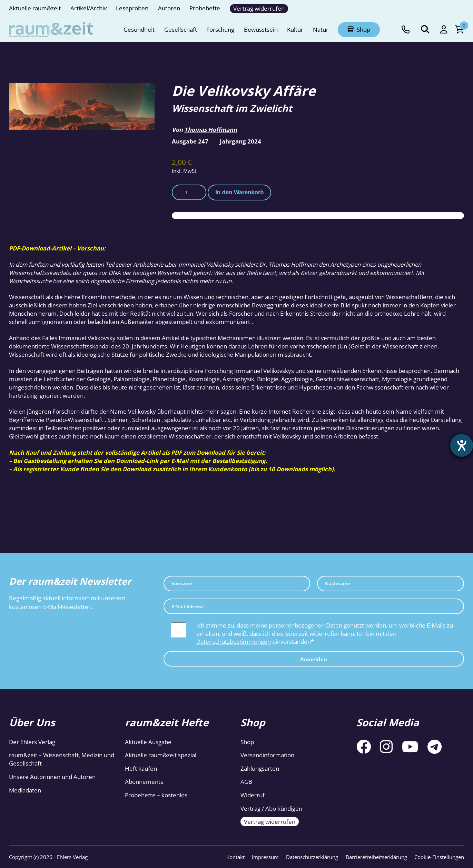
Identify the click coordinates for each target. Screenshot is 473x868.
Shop (247, 742)
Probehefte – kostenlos (156, 795)
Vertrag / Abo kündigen (271, 808)
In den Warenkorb (239, 192)
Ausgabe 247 (190, 141)
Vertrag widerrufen (270, 822)
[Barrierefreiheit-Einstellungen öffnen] (462, 445)
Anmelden (314, 659)
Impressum (265, 857)
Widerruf (253, 795)
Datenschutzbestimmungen (234, 642)
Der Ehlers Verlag (32, 742)
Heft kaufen (141, 768)
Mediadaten (25, 790)
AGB (246, 782)
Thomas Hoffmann (211, 130)
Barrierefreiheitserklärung (376, 857)
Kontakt (235, 857)
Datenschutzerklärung (312, 857)
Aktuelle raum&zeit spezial (161, 755)
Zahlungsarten (260, 768)
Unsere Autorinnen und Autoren (52, 777)
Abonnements (144, 782)
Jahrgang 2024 (240, 141)
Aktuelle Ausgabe (148, 742)
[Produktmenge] (189, 192)
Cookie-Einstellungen (439, 857)
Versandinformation (267, 755)
